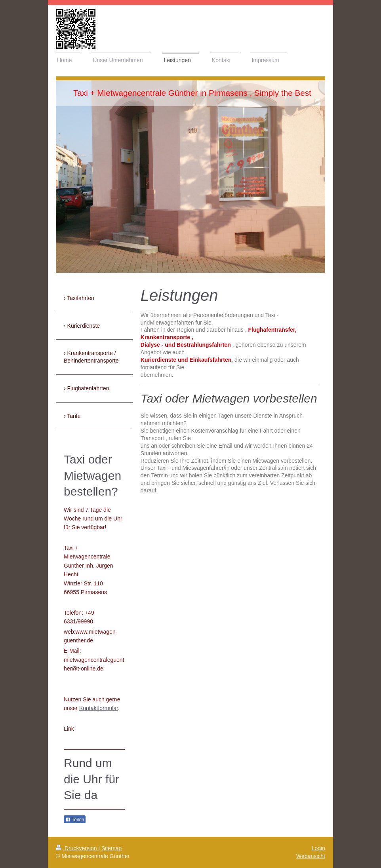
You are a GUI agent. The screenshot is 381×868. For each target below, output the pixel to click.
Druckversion (77, 848)
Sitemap (111, 848)
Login (318, 848)
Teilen (75, 820)
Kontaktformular (99, 708)
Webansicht (311, 856)
